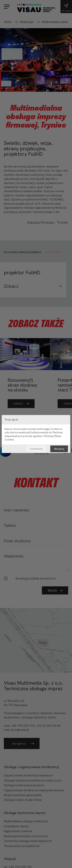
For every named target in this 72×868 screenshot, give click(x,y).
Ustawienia (36, 449)
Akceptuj (59, 449)
